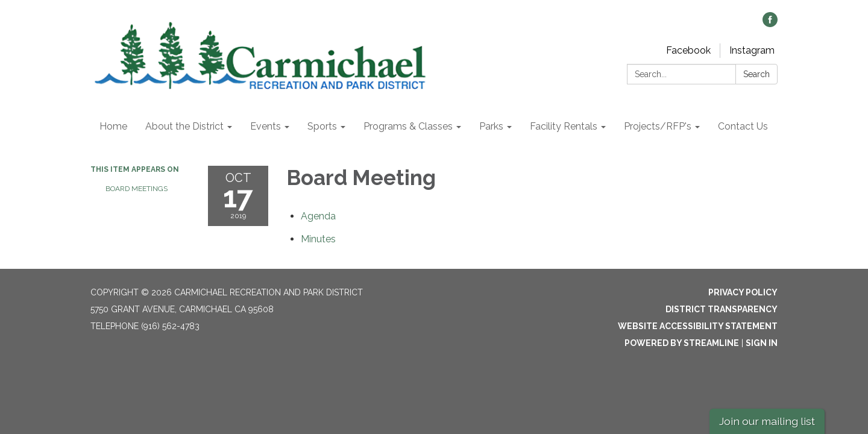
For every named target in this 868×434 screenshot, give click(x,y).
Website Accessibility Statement (698, 326)
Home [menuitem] (113, 126)
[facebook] (770, 24)
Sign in (762, 343)
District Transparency (722, 309)
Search (756, 74)
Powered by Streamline (682, 343)
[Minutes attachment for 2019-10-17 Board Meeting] (318, 239)
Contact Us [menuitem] (743, 126)
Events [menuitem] (266, 126)
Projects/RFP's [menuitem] (658, 126)
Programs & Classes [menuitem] (408, 126)
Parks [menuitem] (491, 126)
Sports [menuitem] (322, 126)
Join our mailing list (767, 421)
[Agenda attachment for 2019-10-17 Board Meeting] (318, 216)
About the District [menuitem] (184, 126)
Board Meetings (137, 189)
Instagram (752, 50)
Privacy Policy (743, 292)
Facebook (688, 50)
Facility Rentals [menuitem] (564, 126)
